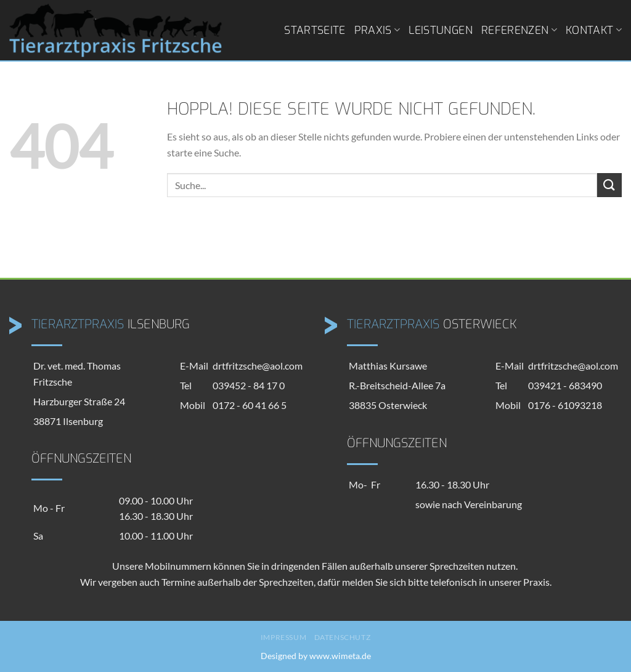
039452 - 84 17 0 (249, 385)
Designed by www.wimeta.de (316, 656)
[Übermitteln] (609, 185)
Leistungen (441, 30)
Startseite (315, 30)
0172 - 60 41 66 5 (250, 405)
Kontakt (594, 30)
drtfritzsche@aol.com (258, 366)
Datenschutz (343, 637)
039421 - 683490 (565, 385)
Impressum (284, 637)
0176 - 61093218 (565, 405)
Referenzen (519, 30)
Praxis (377, 30)
